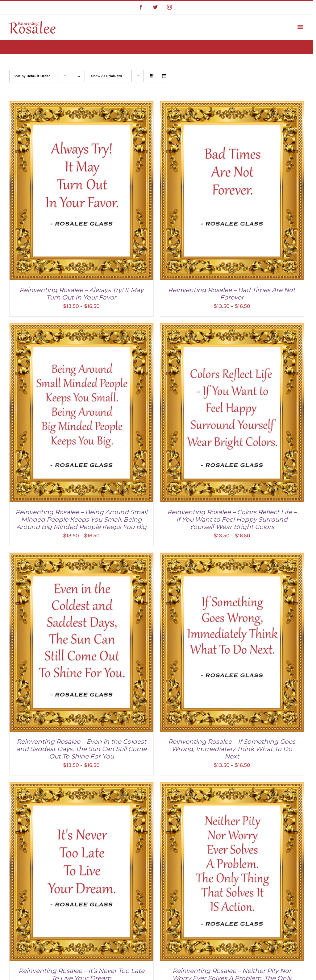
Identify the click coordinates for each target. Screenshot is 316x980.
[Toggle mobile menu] (301, 27)
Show (106, 76)
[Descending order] (79, 76)
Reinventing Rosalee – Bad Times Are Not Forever (232, 294)
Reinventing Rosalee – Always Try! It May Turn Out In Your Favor (81, 294)
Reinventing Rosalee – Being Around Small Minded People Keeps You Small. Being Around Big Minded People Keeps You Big (81, 519)
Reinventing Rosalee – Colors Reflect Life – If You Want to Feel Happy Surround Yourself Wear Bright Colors (232, 519)
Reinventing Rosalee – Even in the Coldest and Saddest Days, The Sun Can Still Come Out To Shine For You (81, 749)
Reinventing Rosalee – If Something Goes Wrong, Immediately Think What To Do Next (232, 749)
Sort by (32, 76)
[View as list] (164, 76)
